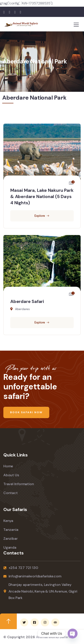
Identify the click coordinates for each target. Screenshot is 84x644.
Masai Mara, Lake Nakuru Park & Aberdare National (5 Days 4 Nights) (42, 196)
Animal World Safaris (54, 637)
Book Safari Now (26, 412)
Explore (40, 216)
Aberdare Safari (27, 301)
